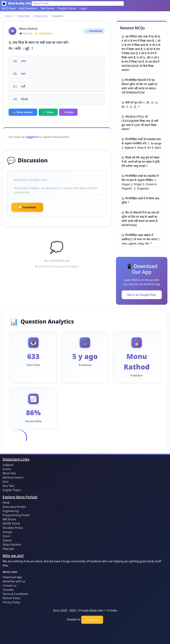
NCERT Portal (11, 524)
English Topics (12, 490)
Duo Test (8, 486)
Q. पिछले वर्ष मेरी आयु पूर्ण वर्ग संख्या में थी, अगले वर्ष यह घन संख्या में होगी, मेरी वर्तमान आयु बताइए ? (141, 162)
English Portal (67, 8)
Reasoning (41, 16)
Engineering (11, 511)
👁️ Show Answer (23, 112)
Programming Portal (16, 515)
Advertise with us (14, 581)
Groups (7, 532)
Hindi (6, 503)
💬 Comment (27, 207)
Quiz (6, 482)
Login (83, 8)
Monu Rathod (28, 29)
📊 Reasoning (94, 31)
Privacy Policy (11, 602)
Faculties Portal (13, 528)
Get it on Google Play (142, 295)
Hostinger (92, 620)
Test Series (48, 8)
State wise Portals (14, 507)
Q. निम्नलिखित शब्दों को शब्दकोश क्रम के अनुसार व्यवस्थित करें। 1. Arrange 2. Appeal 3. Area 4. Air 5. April (142, 143)
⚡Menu (68, 112)
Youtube (8, 590)
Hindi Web (24, 16)
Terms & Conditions (15, 594)
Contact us (10, 586)
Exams (7, 469)
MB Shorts (9, 519)
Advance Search (13, 477)
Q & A (6, 536)
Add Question (28, 8)
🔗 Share (48, 112)
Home (9, 16)
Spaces (7, 540)
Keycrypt (8, 549)
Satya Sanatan (12, 544)
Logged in (32, 137)
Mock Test (9, 473)
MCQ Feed (9, 8)
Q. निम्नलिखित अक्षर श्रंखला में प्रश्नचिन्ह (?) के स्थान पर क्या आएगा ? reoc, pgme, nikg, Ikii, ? (141, 239)
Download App (12, 577)
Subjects (8, 465)
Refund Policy (12, 598)
